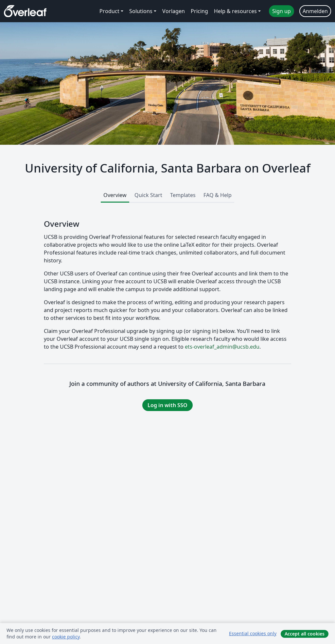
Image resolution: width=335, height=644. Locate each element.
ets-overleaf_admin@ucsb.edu (222, 347)
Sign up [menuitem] (282, 11)
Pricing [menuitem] (199, 11)
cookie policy (66, 637)
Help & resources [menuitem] (235, 11)
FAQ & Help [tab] (218, 195)
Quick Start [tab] (148, 195)
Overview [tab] (115, 195)
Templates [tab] (183, 195)
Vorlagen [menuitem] (174, 11)
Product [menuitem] (109, 11)
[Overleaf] (25, 11)
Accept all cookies (305, 634)
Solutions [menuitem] (141, 11)
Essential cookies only (253, 633)
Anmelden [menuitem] (315, 11)
